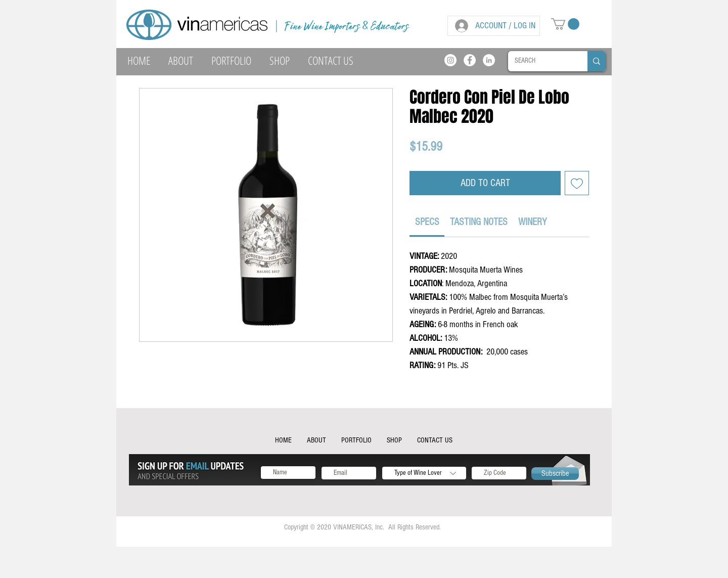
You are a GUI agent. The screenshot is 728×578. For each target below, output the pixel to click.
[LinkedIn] (489, 60)
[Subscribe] (555, 474)
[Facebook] (470, 60)
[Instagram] (450, 60)
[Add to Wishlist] (577, 183)
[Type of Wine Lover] (424, 473)
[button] (565, 24)
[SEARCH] (540, 61)
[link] (427, 222)
